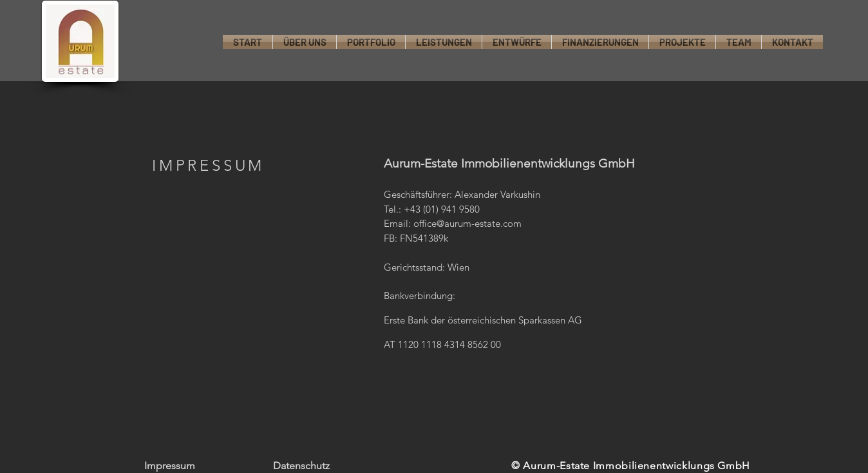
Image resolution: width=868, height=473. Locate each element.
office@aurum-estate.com (467, 223)
